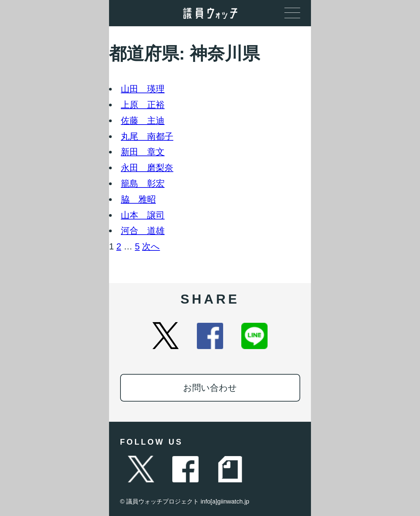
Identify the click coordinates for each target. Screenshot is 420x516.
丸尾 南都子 (147, 136)
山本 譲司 (143, 215)
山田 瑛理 (143, 89)
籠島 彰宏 (143, 183)
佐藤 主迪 (143, 121)
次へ (151, 246)
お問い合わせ (210, 388)
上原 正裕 (143, 105)
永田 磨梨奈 (147, 168)
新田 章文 (143, 152)
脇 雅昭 (138, 199)
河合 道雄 (143, 231)
